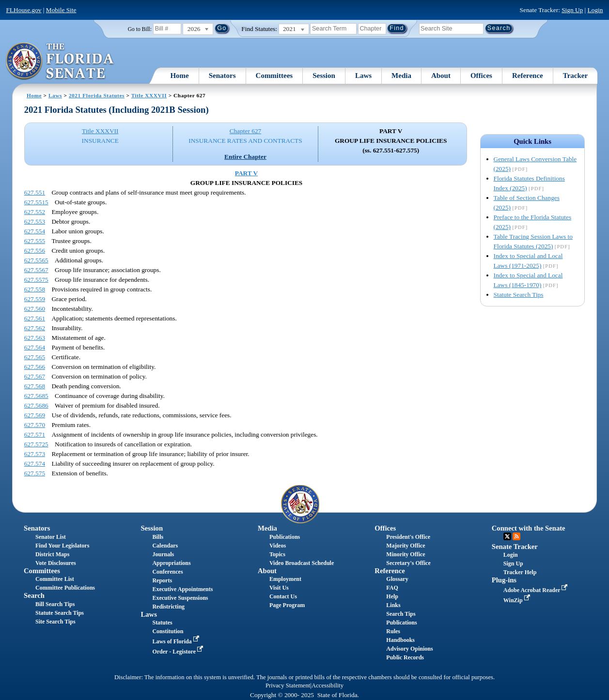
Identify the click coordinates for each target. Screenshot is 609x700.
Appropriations (171, 563)
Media (401, 76)
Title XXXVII (149, 95)
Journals (163, 554)
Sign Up (572, 10)
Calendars (165, 546)
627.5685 (36, 396)
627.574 (35, 464)
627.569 (35, 415)
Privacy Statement (288, 685)
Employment (285, 579)
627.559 (35, 299)
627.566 (35, 367)
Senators (222, 76)
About (441, 76)
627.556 (35, 251)
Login (595, 10)
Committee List (55, 579)
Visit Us (279, 588)
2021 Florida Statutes (97, 95)
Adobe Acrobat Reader (537, 590)
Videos (278, 546)
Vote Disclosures (56, 563)
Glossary (397, 579)
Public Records (405, 657)
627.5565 (36, 260)
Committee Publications (65, 588)
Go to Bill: (140, 29)
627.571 (35, 434)
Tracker (575, 76)
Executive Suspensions (180, 598)
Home (179, 76)
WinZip (518, 600)
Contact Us (283, 596)
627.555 (35, 241)
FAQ (392, 588)
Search (34, 595)
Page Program (287, 605)
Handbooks (400, 640)
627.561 (35, 318)
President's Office (408, 537)
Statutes (162, 623)
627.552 (35, 212)
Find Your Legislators (62, 546)
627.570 (35, 425)
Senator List (51, 537)
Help (392, 596)
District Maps (52, 554)
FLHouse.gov (24, 10)
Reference (528, 76)
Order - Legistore (179, 652)
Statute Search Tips (519, 295)
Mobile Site (61, 10)
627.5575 (36, 280)
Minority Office (406, 554)
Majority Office (406, 546)
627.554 (35, 231)
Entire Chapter (245, 157)
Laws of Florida (176, 641)
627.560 (35, 309)
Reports (162, 580)
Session (324, 76)
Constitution (168, 631)
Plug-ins (504, 580)
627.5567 (36, 270)
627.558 (35, 289)
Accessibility (328, 685)
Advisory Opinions (409, 649)
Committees (274, 76)
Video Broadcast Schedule (302, 563)
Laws (363, 76)
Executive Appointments (182, 589)
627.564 (35, 347)
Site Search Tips (55, 622)
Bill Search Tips (55, 604)
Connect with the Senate (529, 528)
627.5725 (36, 444)
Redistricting (168, 607)
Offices (481, 76)
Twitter (507, 536)
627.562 (35, 328)
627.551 (35, 192)
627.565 (35, 357)
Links (393, 605)
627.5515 (36, 202)
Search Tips (401, 614)
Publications (285, 537)
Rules (393, 631)
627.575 (35, 473)
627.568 (35, 386)
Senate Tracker (515, 547)
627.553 (35, 221)
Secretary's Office (408, 563)
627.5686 (36, 405)
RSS (516, 536)
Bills (158, 537)
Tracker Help (520, 572)
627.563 (35, 338)
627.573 (35, 454)
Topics (277, 554)
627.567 (35, 376)
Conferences (167, 572)
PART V (246, 173)
